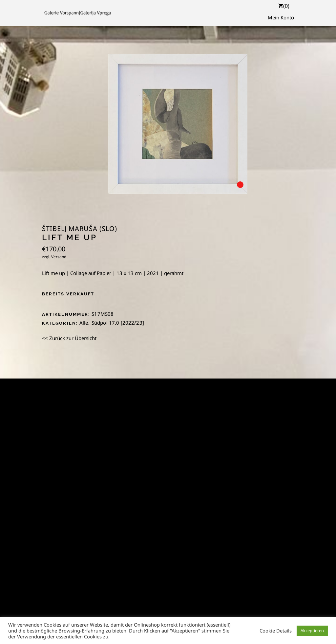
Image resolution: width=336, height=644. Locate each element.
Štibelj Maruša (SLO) (80, 229)
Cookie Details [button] (276, 631)
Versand (59, 257)
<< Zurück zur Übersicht (69, 338)
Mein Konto (281, 17)
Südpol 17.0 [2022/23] (118, 323)
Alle (84, 323)
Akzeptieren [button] (312, 631)
